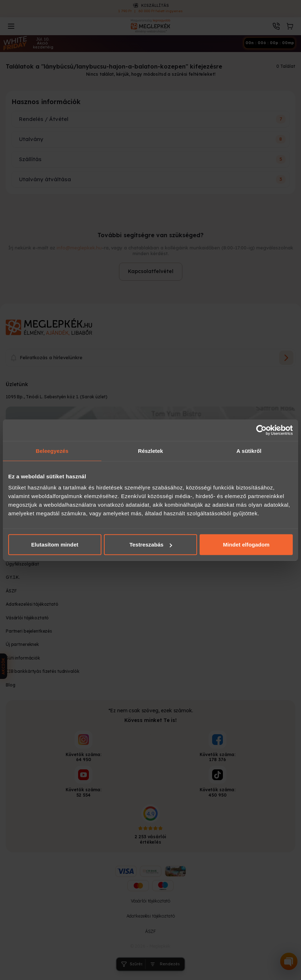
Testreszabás (151, 545)
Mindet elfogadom (246, 545)
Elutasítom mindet (55, 545)
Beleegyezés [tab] (52, 451)
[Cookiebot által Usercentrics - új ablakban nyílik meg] (261, 430)
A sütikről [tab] (249, 451)
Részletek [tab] (150, 451)
